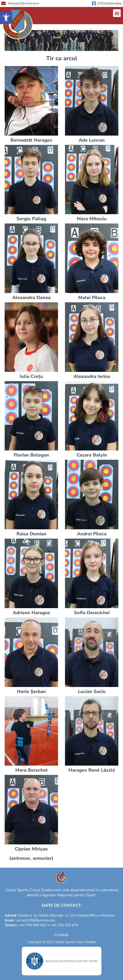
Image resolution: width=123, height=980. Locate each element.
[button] (6, 18)
